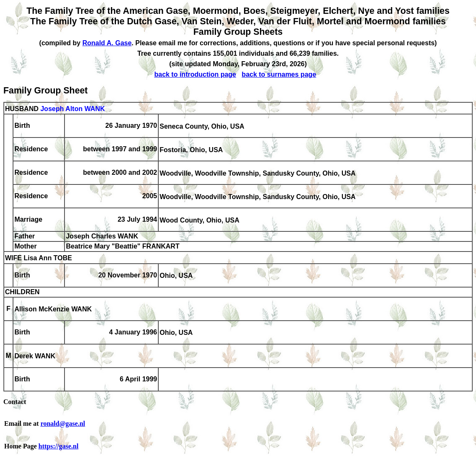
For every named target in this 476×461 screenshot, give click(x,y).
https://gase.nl (59, 446)
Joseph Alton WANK (72, 109)
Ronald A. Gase (107, 43)
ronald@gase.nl (63, 423)
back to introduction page (195, 74)
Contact (15, 402)
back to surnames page (279, 74)
